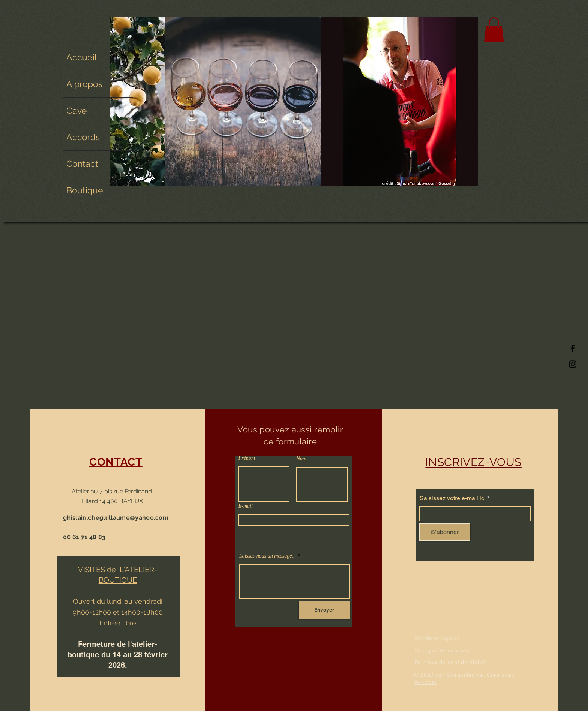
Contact (82, 164)
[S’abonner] (445, 532)
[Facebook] (573, 348)
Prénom (247, 458)
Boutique (85, 190)
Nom (301, 459)
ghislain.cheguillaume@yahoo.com (116, 518)
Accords (83, 137)
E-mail (246, 506)
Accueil (82, 57)
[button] (494, 30)
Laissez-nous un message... (268, 556)
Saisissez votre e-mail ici (453, 498)
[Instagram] (573, 364)
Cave (77, 110)
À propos (84, 84)
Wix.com (426, 682)
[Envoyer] (324, 610)
